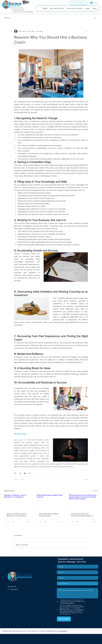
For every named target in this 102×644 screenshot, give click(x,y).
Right (50, 631)
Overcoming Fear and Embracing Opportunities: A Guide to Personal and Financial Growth (82, 515)
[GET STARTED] (64, 619)
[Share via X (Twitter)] (20, 473)
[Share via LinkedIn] (25, 473)
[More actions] (87, 31)
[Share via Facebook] (15, 473)
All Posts (7, 18)
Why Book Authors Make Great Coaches (49, 515)
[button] (95, 18)
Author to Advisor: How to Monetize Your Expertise (17, 515)
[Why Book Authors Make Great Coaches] (51, 502)
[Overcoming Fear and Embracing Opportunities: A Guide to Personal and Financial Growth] (83, 502)
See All (96, 491)
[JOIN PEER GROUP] (78, 3)
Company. (43, 631)
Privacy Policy (63, 631)
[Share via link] (30, 473)
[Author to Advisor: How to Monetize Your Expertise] (19, 502)
